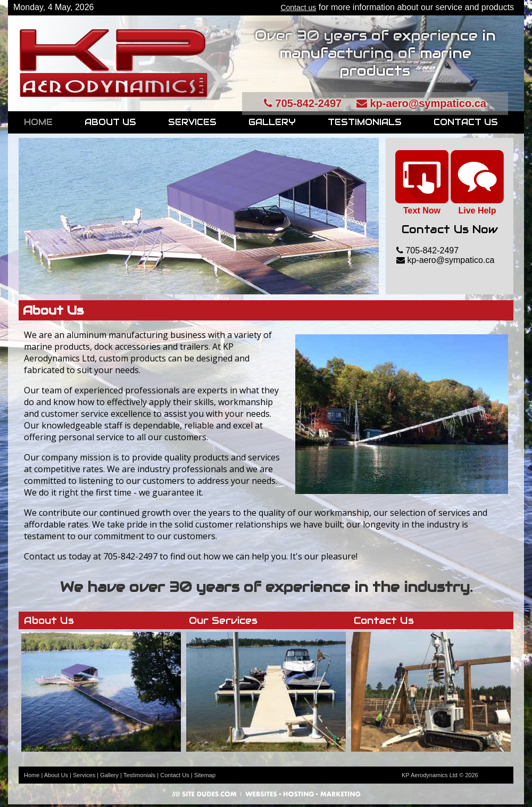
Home (38, 122)
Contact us (298, 7)
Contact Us (466, 122)
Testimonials (365, 122)
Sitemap (205, 775)
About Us (110, 122)
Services (192, 122)
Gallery (272, 122)
